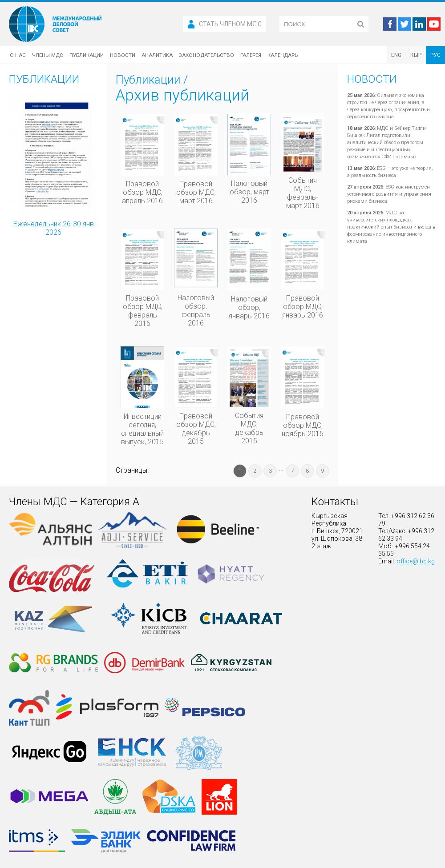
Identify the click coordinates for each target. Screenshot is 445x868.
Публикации (87, 55)
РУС (435, 55)
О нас (18, 55)
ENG (396, 55)
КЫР (416, 55)
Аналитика (157, 55)
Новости (123, 55)
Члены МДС (48, 55)
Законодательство (206, 55)
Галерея (251, 55)
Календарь (283, 55)
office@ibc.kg (416, 561)
